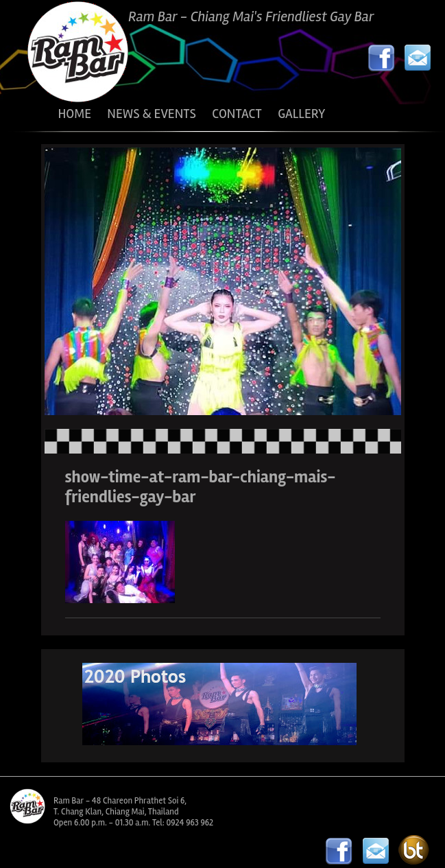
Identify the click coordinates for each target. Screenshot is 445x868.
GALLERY (301, 114)
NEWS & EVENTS (152, 114)
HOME (75, 114)
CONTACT (237, 114)
